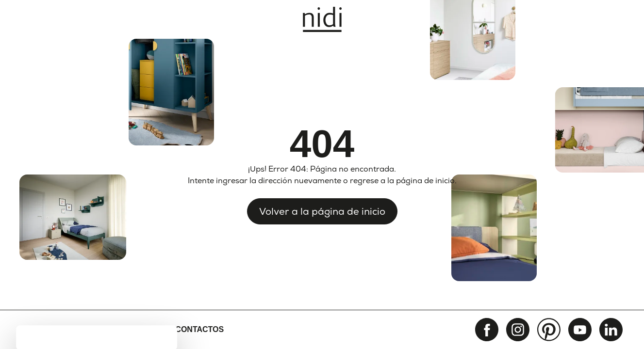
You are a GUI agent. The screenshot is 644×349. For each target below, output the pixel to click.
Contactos (199, 329)
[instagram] (518, 330)
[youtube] (580, 330)
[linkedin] (611, 330)
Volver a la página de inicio (322, 211)
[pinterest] (549, 330)
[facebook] (487, 330)
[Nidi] (322, 19)
